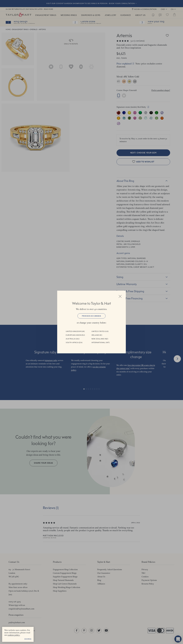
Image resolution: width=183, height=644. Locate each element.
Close (120, 296)
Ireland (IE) (97, 335)
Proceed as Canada (91, 316)
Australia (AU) (73, 339)
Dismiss (28, 639)
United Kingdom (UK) (75, 331)
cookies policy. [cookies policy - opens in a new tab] (14, 635)
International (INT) (101, 342)
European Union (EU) (75, 335)
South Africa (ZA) (74, 342)
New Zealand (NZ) (100, 339)
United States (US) (100, 331)
